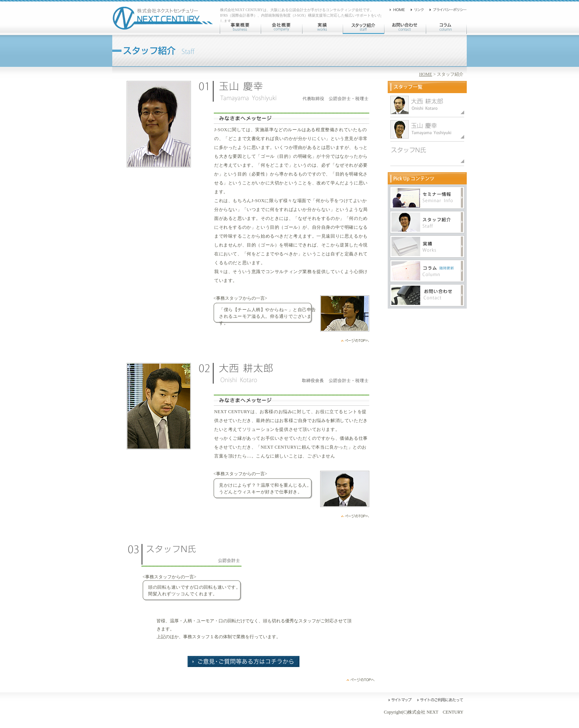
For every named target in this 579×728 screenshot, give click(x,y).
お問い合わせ (405, 28)
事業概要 (240, 28)
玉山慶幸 (427, 105)
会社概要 (281, 28)
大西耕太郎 (427, 129)
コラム (446, 28)
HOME (426, 74)
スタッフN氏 (427, 154)
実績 (322, 28)
